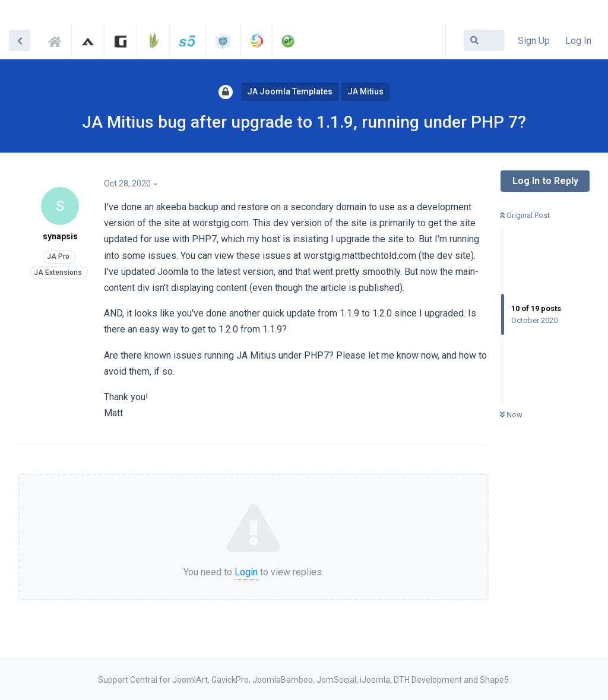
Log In (578, 41)
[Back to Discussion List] (20, 40)
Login (246, 572)
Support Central (58, 40)
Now (511, 415)
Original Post (525, 215)
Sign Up (534, 41)
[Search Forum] (484, 40)
